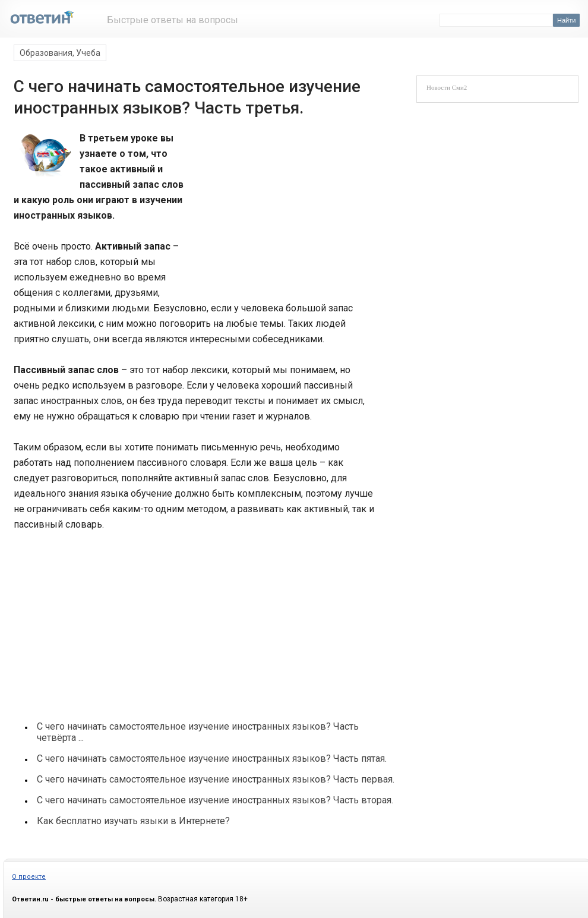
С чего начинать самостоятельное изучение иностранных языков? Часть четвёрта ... (198, 732)
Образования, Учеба (60, 53)
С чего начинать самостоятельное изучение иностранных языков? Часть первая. (216, 779)
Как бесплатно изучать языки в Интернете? (133, 821)
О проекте (29, 877)
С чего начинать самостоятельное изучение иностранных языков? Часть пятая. (212, 758)
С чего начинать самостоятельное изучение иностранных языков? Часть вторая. (215, 800)
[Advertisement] (277, 210)
